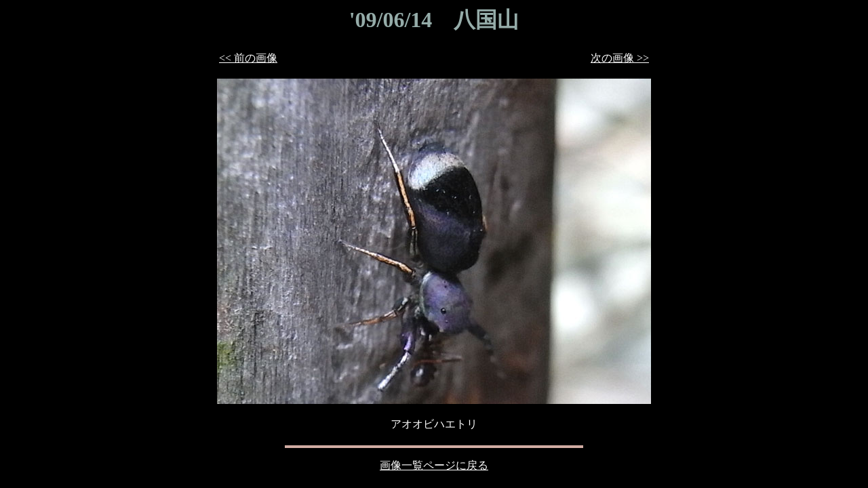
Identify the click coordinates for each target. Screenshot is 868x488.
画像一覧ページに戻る (434, 465)
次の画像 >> (620, 58)
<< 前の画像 (248, 58)
